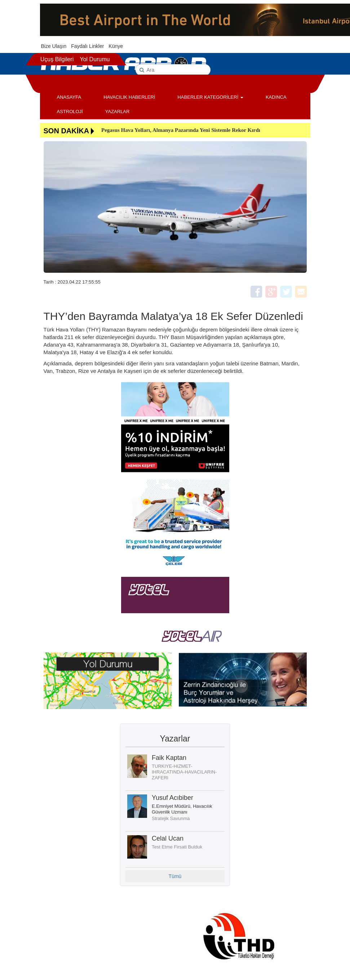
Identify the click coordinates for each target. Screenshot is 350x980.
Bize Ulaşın (54, 46)
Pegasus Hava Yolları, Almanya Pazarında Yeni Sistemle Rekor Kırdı (181, 130)
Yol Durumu (95, 59)
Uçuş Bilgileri (57, 59)
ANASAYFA (69, 97)
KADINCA (276, 97)
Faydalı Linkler (87, 46)
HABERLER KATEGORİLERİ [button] (210, 97)
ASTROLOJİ (70, 112)
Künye (116, 46)
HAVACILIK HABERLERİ (129, 97)
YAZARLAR (118, 112)
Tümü (175, 876)
